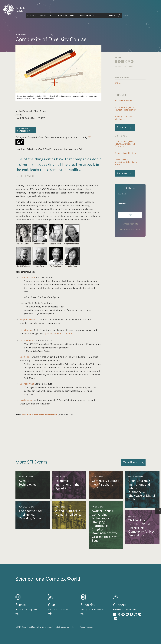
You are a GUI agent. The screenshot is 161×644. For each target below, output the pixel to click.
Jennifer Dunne (27, 277)
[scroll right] (158, 511)
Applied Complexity (112, 9)
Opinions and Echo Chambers (58, 333)
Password (122, 204)
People (97, 9)
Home (18, 35)
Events (25, 35)
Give (127, 9)
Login (130, 215)
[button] (55, 9)
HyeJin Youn (26, 400)
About (135, 9)
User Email (122, 194)
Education (85, 9)
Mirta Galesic (26, 330)
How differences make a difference (39, 415)
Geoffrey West (27, 384)
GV (89, 137)
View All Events (130, 462)
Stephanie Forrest (29, 319)
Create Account (130, 224)
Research (55, 9)
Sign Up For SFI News (124, 66)
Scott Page (25, 357)
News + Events (70, 9)
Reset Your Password (130, 229)
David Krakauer (27, 340)
